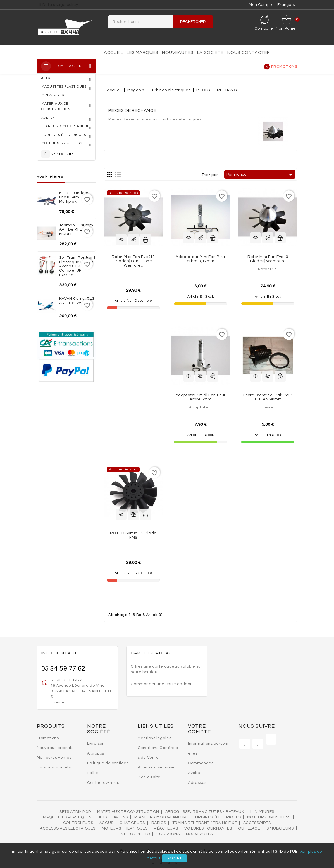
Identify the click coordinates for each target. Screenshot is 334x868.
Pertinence (260, 175)
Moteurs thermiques (125, 828)
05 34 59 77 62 (63, 668)
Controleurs (78, 823)
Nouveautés (178, 52)
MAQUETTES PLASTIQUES (67, 817)
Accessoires (257, 823)
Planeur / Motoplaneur (160, 817)
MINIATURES (262, 812)
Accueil (113, 52)
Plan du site (149, 777)
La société (210, 52)
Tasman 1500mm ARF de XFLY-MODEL (76, 230)
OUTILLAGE (249, 828)
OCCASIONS (168, 834)
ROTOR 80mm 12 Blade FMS (133, 535)
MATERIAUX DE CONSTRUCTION (128, 812)
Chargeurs (132, 823)
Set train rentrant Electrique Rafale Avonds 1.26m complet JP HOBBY (77, 266)
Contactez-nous (103, 783)
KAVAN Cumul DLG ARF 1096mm (77, 301)
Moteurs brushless (269, 817)
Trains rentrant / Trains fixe (205, 823)
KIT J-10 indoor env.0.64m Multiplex (74, 197)
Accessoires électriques (68, 828)
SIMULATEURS (280, 828)
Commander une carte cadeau (162, 684)
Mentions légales (155, 738)
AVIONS (121, 817)
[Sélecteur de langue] (287, 5)
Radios (159, 823)
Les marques (143, 52)
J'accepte (174, 858)
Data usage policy (60, 5)
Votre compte (199, 729)
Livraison (96, 744)
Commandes (201, 763)
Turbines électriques (217, 817)
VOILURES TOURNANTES (208, 828)
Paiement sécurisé (156, 767)
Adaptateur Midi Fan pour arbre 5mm (201, 397)
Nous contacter (249, 52)
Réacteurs (166, 828)
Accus (106, 823)
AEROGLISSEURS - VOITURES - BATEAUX (205, 812)
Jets (103, 817)
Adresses (197, 783)
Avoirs (194, 773)
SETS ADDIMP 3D (75, 812)
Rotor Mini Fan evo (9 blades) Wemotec (268, 259)
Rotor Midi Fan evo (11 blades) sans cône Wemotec (133, 261)
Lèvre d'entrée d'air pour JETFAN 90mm (268, 397)
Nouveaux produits (55, 748)
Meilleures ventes (54, 758)
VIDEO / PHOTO (136, 834)
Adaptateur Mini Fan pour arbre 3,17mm (201, 259)
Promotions (284, 67)
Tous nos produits (54, 767)
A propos (96, 753)
